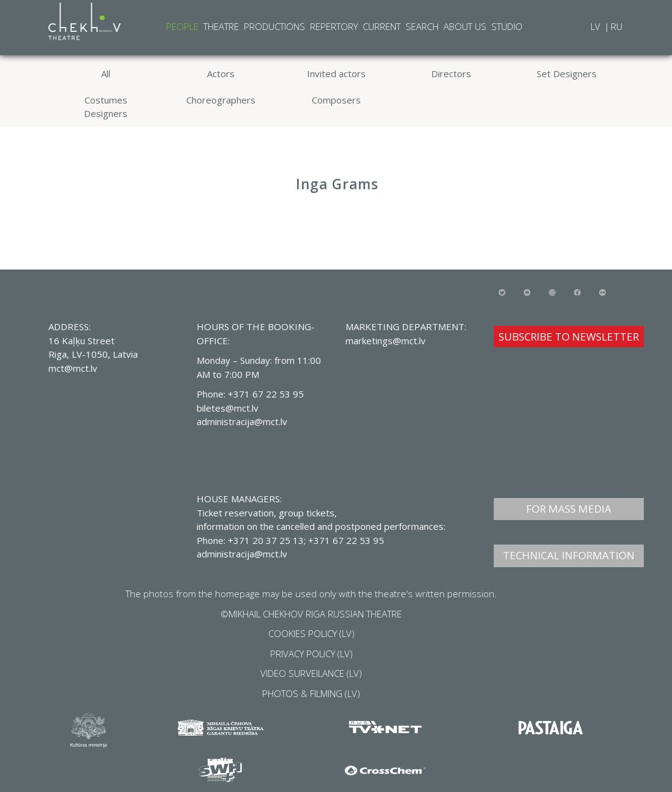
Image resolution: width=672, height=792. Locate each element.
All (106, 74)
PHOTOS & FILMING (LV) (311, 693)
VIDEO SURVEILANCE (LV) (311, 673)
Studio (507, 26)
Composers (336, 100)
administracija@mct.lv (242, 554)
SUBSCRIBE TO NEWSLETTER (569, 337)
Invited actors (336, 74)
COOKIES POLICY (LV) (311, 633)
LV (597, 26)
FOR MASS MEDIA (569, 509)
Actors (221, 74)
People (182, 26)
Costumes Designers (106, 107)
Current (382, 26)
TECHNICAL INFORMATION (569, 555)
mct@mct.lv (73, 368)
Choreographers (221, 100)
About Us (465, 26)
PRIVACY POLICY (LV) (311, 654)
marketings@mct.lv (386, 341)
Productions (274, 26)
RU (617, 26)
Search (422, 26)
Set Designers (567, 74)
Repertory (334, 26)
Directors (451, 74)
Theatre (221, 26)
